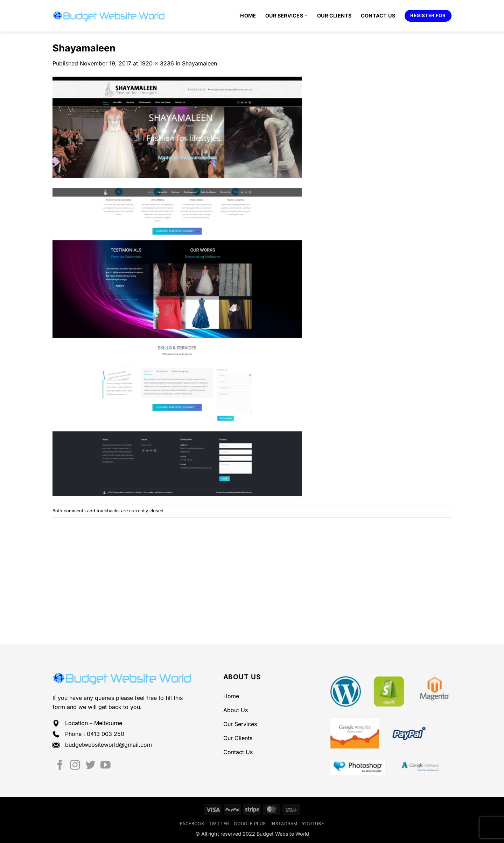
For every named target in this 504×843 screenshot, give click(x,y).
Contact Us (378, 16)
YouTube (313, 824)
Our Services (287, 16)
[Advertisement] (252, 570)
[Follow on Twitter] (90, 766)
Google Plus (250, 824)
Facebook (192, 824)
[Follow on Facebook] (60, 766)
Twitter (219, 824)
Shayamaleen (199, 63)
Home (248, 16)
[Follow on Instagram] (75, 766)
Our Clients (334, 16)
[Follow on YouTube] (106, 766)
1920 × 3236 (157, 63)
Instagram (284, 824)
